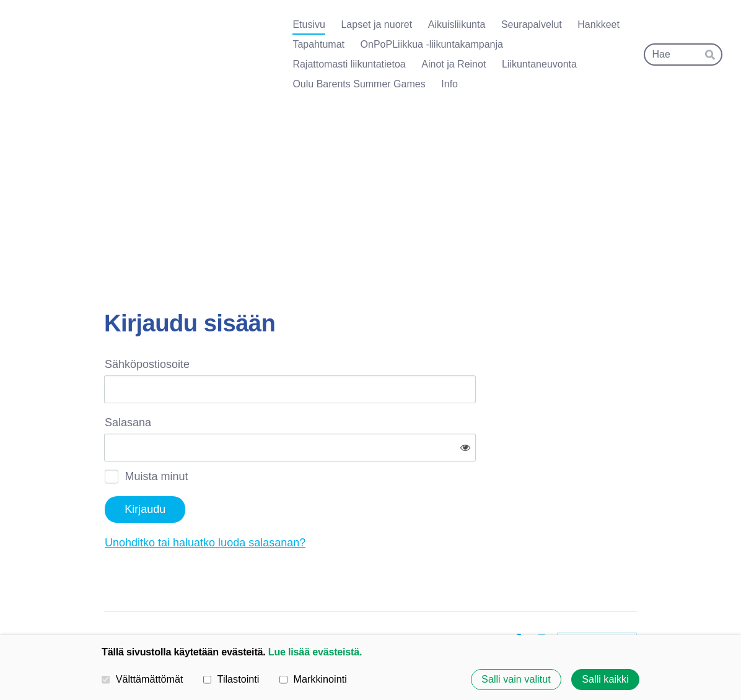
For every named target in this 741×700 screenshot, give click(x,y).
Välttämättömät (142, 679)
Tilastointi (231, 679)
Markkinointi (313, 679)
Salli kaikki (605, 680)
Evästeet (483, 600)
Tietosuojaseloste (417, 600)
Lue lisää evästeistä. (315, 652)
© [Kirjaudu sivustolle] (109, 599)
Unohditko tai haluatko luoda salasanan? (339, 502)
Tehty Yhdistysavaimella (597, 599)
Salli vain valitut (516, 680)
